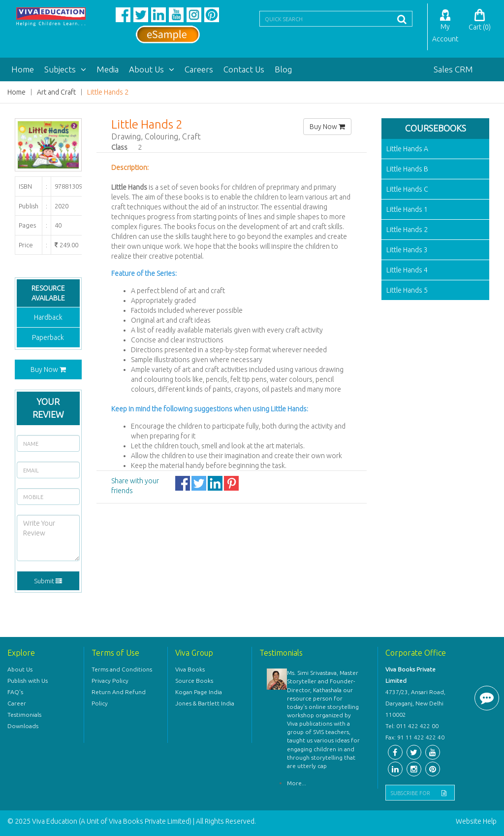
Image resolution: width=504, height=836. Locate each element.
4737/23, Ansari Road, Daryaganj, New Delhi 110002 (415, 703)
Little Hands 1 (407, 209)
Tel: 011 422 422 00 (412, 726)
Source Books (194, 681)
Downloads (23, 726)
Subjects (65, 69)
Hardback (48, 317)
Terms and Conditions (122, 669)
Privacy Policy (110, 681)
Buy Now (48, 369)
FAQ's (15, 692)
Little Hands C (407, 189)
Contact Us (244, 69)
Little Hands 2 (108, 92)
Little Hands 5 (407, 290)
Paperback (48, 337)
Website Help (476, 821)
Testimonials (24, 715)
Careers (199, 69)
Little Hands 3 (407, 250)
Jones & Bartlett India (205, 703)
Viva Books (190, 669)
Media (108, 69)
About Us (152, 69)
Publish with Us (28, 681)
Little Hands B (407, 169)
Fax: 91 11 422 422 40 (415, 737)
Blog (283, 69)
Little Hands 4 (407, 270)
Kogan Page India (199, 692)
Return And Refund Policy (119, 698)
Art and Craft (56, 92)
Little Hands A (407, 149)
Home (23, 69)
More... (297, 783)
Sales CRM (453, 69)
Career (17, 703)
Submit (48, 581)
